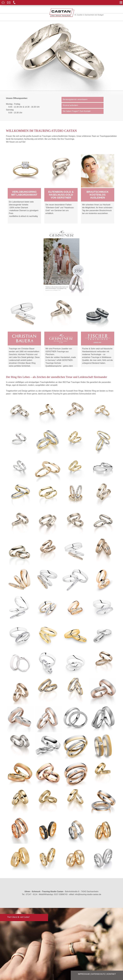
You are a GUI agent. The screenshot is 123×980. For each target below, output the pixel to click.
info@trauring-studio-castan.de (88, 894)
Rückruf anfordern (70, 105)
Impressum (84, 974)
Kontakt (111, 974)
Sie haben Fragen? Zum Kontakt (77, 111)
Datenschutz (98, 974)
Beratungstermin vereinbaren (75, 99)
